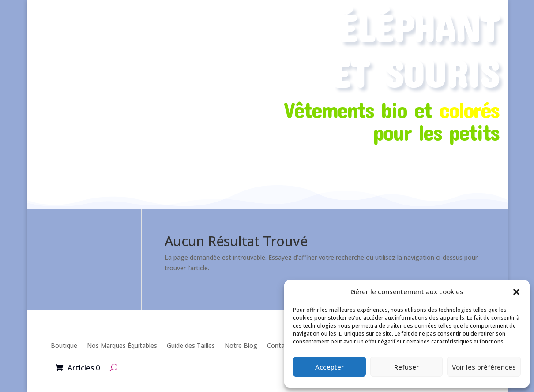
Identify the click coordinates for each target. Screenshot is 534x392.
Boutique (64, 345)
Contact (279, 345)
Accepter (329, 367)
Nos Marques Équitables (122, 345)
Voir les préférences (484, 367)
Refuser (406, 367)
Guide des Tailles (191, 345)
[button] (516, 292)
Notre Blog (241, 345)
